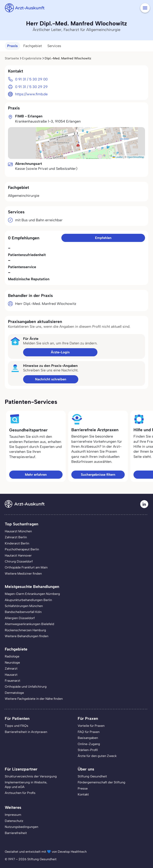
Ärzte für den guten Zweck (97, 756)
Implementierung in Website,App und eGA (26, 784)
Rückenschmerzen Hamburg (25, 630)
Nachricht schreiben (51, 379)
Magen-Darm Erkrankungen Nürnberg (32, 594)
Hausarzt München (18, 531)
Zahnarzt (11, 668)
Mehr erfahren (36, 475)
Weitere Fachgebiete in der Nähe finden (34, 699)
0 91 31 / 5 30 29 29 (31, 87)
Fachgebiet (33, 46)
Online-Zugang (89, 744)
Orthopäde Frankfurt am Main (26, 567)
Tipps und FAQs (17, 726)
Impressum (13, 815)
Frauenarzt (13, 681)
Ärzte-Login (60, 352)
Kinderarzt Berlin (17, 543)
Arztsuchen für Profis (20, 793)
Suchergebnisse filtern (98, 475)
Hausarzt (11, 675)
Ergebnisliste (32, 58)
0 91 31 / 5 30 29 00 (31, 79)
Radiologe (12, 656)
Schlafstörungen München (24, 606)
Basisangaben (88, 738)
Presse (83, 788)
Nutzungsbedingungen (22, 827)
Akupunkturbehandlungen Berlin (28, 600)
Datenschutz (14, 821)
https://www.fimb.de (31, 94)
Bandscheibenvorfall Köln (23, 612)
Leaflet (118, 157)
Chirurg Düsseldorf (19, 561)
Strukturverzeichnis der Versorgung (31, 776)
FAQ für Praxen (89, 732)
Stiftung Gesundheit (92, 776)
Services (54, 46)
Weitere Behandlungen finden (27, 636)
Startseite (12, 58)
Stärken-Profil (88, 750)
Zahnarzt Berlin (16, 537)
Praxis (12, 46)
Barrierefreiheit (16, 833)
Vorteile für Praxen (91, 726)
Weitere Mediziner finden (23, 574)
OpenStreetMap (136, 157)
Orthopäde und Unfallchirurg (26, 687)
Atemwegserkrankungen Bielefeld (29, 624)
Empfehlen (103, 238)
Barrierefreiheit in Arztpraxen (26, 732)
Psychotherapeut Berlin (22, 549)
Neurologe (12, 663)
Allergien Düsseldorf (20, 618)
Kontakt (83, 794)
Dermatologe (14, 693)
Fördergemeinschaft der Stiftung (102, 782)
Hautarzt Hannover (18, 555)
